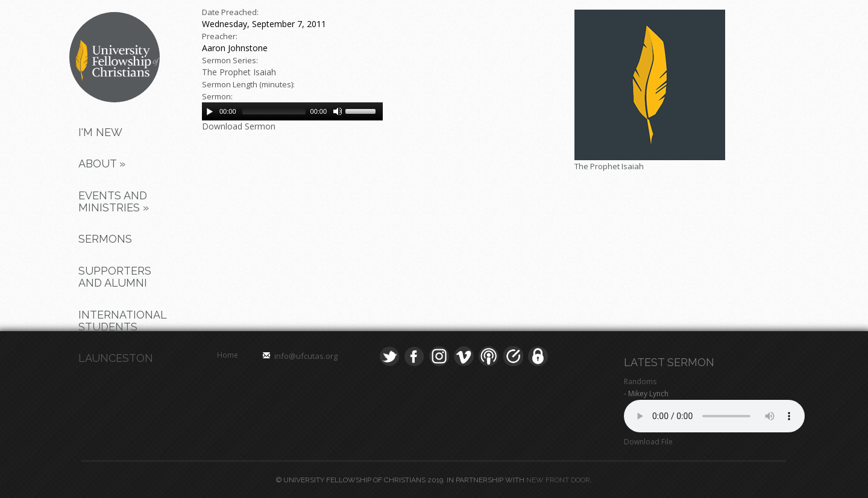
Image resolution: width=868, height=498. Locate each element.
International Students (120, 321)
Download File (648, 442)
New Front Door (558, 480)
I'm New (100, 132)
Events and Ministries (114, 201)
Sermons (105, 239)
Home (228, 355)
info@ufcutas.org (306, 356)
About (102, 163)
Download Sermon (239, 126)
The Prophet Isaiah (239, 72)
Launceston (116, 358)
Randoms (640, 381)
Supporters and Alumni (115, 277)
